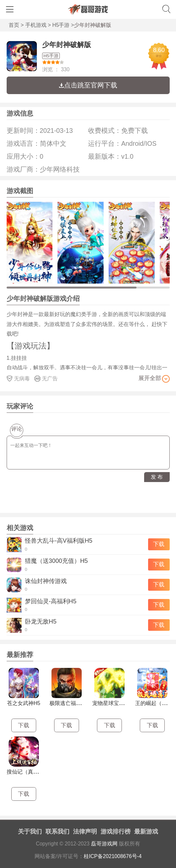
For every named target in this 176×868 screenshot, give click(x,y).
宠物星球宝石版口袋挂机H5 (125, 703)
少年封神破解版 (67, 45)
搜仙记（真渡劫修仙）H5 (37, 772)
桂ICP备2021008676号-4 (113, 856)
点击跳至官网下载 (88, 85)
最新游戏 (146, 832)
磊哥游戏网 (104, 844)
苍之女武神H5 (24, 703)
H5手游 (61, 25)
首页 (14, 25)
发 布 (157, 477)
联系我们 (57, 832)
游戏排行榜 (116, 832)
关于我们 (30, 832)
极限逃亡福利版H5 (71, 703)
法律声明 (85, 832)
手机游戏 (36, 25)
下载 (159, 544)
